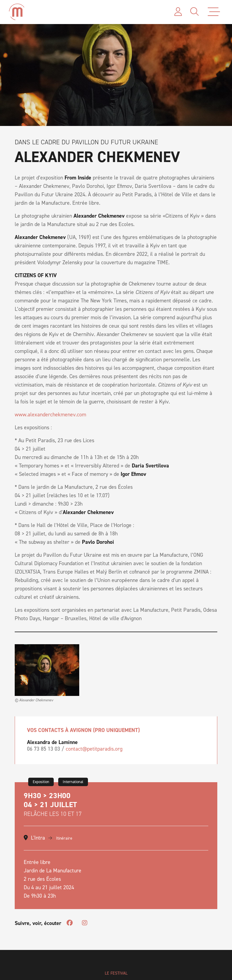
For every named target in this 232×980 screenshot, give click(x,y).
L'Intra (38, 838)
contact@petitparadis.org (94, 749)
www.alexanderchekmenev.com (50, 415)
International (73, 782)
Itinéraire (60, 838)
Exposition (41, 782)
